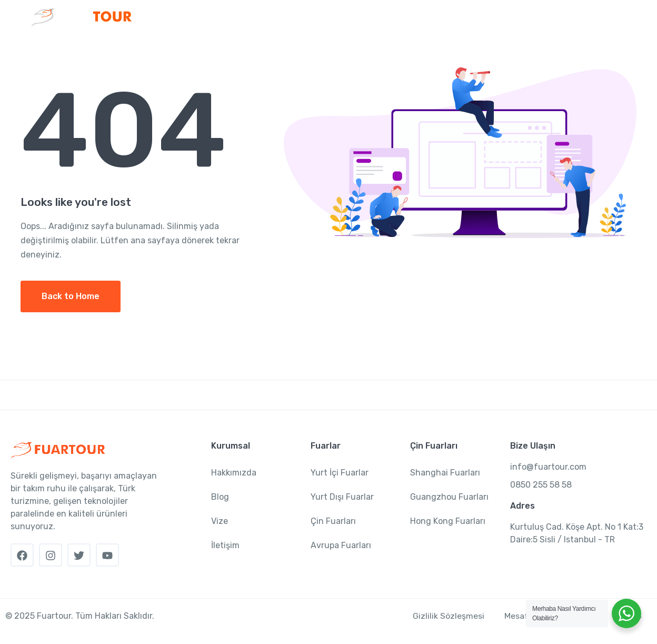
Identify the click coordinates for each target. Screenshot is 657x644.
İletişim (602, 49)
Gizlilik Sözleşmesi (446, 616)
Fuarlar (292, 49)
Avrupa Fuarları (341, 545)
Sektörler (426, 49)
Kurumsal (232, 49)
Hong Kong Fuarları (448, 521)
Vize (561, 49)
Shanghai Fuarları (445, 473)
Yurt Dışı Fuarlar (342, 497)
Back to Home (71, 296)
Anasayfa (175, 49)
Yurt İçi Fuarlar (340, 473)
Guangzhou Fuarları (449, 497)
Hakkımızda (234, 473)
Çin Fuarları (357, 49)
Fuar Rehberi (499, 49)
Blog (220, 497)
